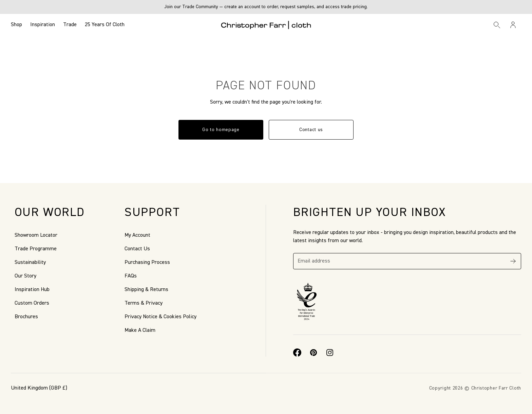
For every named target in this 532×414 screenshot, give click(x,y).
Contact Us (137, 249)
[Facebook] (297, 353)
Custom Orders (32, 303)
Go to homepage (221, 130)
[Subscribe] (513, 261)
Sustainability (30, 263)
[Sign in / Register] (513, 25)
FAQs (131, 276)
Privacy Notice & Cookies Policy (160, 317)
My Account (137, 235)
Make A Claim (140, 330)
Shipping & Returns (146, 290)
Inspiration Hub (32, 290)
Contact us (311, 130)
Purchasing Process (147, 263)
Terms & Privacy (144, 303)
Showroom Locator (36, 235)
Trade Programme (36, 249)
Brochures (26, 317)
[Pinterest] (313, 353)
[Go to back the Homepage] (266, 25)
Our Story (25, 276)
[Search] (497, 25)
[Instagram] (330, 353)
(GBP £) (39, 388)
